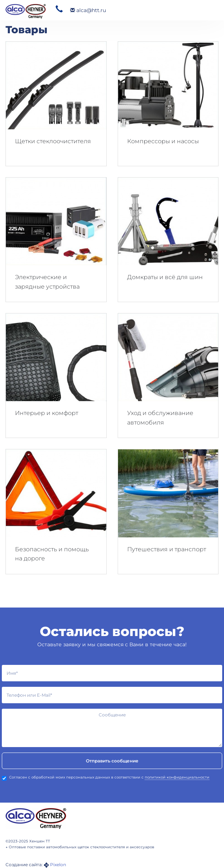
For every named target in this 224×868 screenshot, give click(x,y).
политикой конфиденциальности (177, 777)
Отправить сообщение (112, 761)
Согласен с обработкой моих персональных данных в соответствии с (106, 778)
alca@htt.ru (88, 10)
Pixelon (58, 865)
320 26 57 (59, 9)
